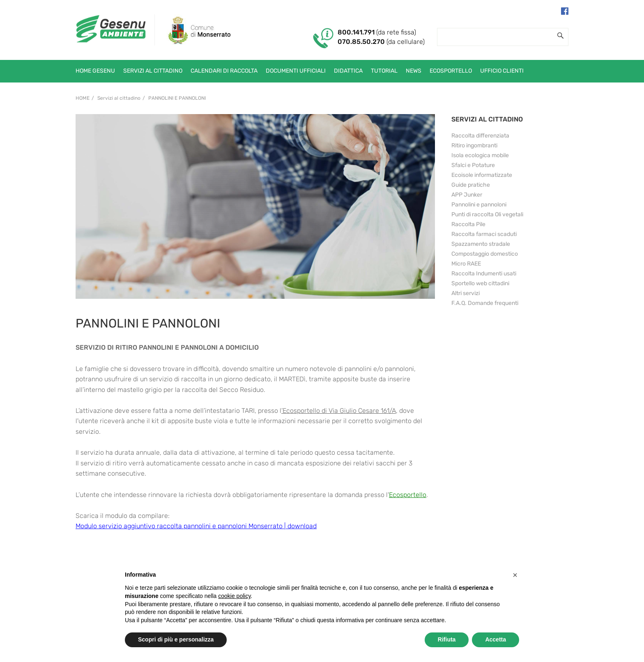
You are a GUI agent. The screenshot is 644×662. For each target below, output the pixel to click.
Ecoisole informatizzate (482, 175)
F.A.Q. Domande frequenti (485, 303)
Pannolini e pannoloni (177, 98)
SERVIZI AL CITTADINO (487, 119)
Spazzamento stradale (481, 244)
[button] (515, 575)
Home (83, 98)
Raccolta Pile (468, 224)
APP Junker (467, 195)
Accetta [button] (496, 639)
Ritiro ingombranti (474, 145)
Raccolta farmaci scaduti (484, 234)
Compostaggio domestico (485, 254)
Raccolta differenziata (480, 136)
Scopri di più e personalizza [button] (176, 639)
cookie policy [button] (234, 596)
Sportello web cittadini (480, 283)
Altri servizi (466, 293)
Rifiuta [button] (447, 639)
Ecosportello (408, 495)
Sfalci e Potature (473, 165)
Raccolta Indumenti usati (484, 274)
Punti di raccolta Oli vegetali (487, 214)
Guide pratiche (471, 185)
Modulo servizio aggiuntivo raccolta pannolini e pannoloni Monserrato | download (196, 526)
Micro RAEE (466, 264)
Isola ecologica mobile (480, 155)
